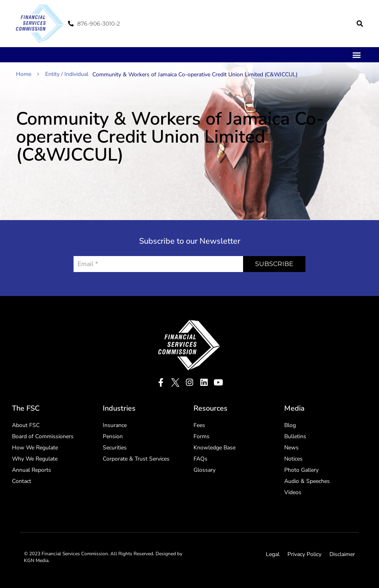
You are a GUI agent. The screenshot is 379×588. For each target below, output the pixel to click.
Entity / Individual (67, 74)
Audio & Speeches (307, 481)
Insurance (115, 425)
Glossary (204, 470)
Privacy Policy (304, 554)
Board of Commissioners (43, 436)
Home (28, 74)
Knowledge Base (214, 448)
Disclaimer (342, 554)
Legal (273, 554)
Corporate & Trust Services (136, 459)
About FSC (26, 425)
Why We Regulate (35, 459)
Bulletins (295, 436)
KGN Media (36, 560)
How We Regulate (35, 448)
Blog (290, 425)
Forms (201, 436)
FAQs (200, 459)
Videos (293, 492)
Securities (115, 448)
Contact (22, 481)
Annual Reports (32, 470)
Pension (113, 436)
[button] (360, 24)
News (291, 448)
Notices (293, 459)
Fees (199, 425)
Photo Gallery (301, 470)
